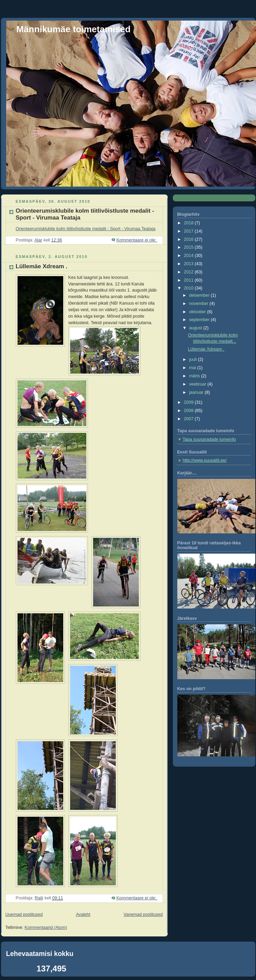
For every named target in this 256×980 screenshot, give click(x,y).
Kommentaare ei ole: (137, 240)
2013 (189, 264)
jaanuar (197, 392)
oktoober (198, 312)
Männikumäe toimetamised (74, 29)
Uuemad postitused (24, 914)
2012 (189, 272)
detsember (200, 295)
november (199, 304)
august (196, 328)
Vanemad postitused (143, 914)
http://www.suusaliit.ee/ (205, 460)
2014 (189, 256)
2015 (189, 247)
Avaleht (83, 914)
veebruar (198, 384)
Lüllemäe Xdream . (42, 266)
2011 (189, 280)
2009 (189, 402)
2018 (189, 223)
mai (193, 368)
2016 (189, 239)
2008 (189, 411)
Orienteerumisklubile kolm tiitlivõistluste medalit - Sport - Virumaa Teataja (86, 229)
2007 (189, 419)
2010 (189, 288)
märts (195, 376)
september (200, 320)
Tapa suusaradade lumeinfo (209, 439)
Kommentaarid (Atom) (46, 928)
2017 (189, 231)
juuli (193, 359)
